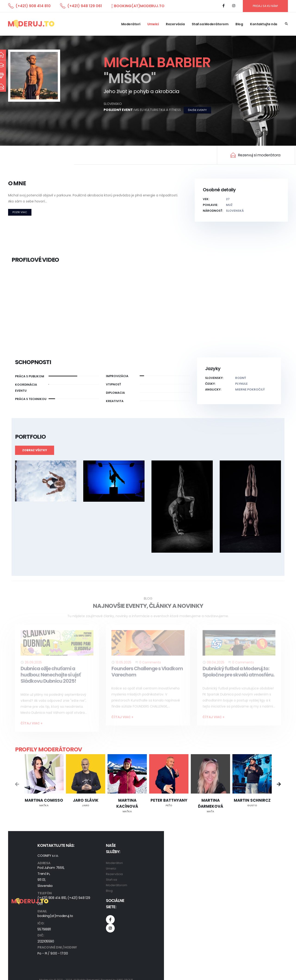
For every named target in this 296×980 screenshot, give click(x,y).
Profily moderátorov (48, 749)
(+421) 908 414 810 (33, 6)
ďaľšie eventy (197, 110)
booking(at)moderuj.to (139, 6)
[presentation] (17, 785)
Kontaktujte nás (264, 24)
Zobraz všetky (35, 450)
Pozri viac (20, 212)
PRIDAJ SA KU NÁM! (265, 6)
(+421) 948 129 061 (85, 6)
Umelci (153, 24)
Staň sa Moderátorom (210, 24)
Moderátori (131, 24)
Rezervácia (175, 24)
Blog (239, 24)
